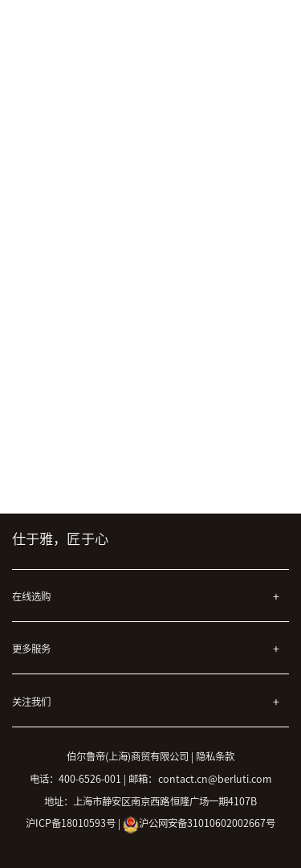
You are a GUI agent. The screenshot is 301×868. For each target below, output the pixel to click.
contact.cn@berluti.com (215, 779)
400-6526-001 (90, 779)
